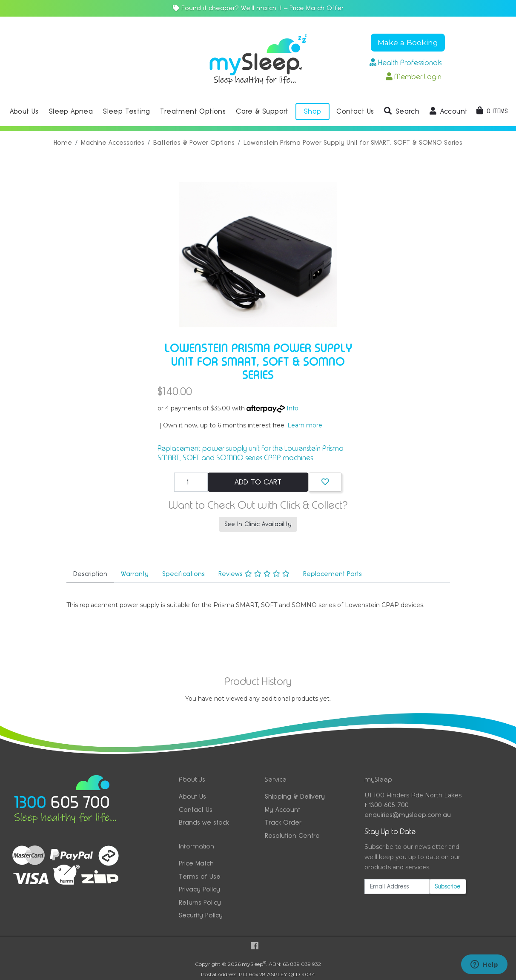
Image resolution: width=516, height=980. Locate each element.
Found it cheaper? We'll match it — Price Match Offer (258, 8)
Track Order (283, 822)
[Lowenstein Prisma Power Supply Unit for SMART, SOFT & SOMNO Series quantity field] (191, 482)
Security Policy (201, 915)
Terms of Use (200, 876)
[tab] (90, 575)
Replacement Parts (333, 574)
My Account (282, 810)
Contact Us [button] (355, 111)
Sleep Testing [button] (126, 111)
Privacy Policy (199, 889)
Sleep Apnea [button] (71, 111)
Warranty (135, 574)
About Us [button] (24, 111)
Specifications (183, 574)
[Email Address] (397, 887)
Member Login (414, 77)
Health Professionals (406, 63)
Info (292, 408)
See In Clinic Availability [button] (258, 524)
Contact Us (196, 810)
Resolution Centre (292, 835)
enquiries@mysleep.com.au (408, 815)
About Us (192, 796)
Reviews (254, 574)
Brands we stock (204, 822)
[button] (402, 112)
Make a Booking (408, 42)
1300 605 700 (387, 805)
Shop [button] (313, 111)
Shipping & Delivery (295, 796)
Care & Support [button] (262, 111)
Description (90, 574)
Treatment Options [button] (193, 111)
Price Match (196, 863)
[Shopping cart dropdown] (492, 111)
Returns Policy (200, 902)
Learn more (305, 425)
